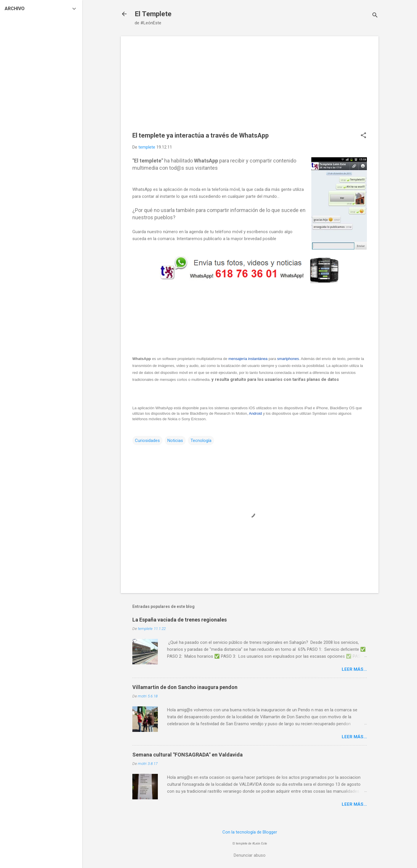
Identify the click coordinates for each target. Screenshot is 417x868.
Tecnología (201, 441)
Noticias (175, 441)
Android (255, 413)
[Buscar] (375, 16)
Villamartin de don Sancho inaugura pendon (185, 687)
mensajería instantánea (248, 359)
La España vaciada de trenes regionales (180, 620)
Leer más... (354, 669)
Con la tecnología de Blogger (250, 832)
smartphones (288, 359)
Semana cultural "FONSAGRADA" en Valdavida (188, 755)
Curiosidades (147, 441)
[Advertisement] (250, 88)
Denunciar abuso (250, 855)
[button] (363, 136)
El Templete (153, 14)
